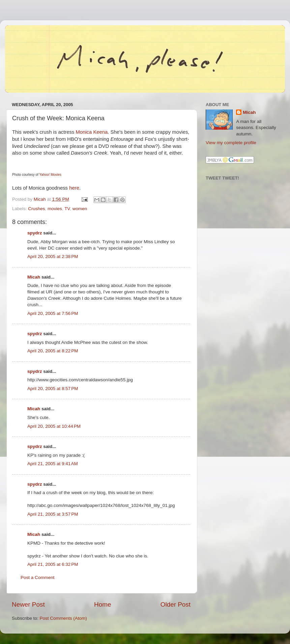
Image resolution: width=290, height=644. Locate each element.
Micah (34, 277)
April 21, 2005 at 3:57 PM (53, 514)
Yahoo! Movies (50, 175)
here (74, 188)
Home (103, 604)
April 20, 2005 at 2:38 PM (53, 256)
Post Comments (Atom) (63, 618)
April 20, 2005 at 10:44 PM (54, 426)
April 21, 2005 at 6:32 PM (53, 564)
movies (55, 209)
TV (67, 209)
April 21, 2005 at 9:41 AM (53, 464)
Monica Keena (92, 132)
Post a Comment (38, 577)
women (80, 209)
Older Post (176, 604)
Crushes (36, 209)
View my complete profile (231, 143)
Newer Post (28, 604)
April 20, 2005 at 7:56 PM (53, 313)
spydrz (35, 233)
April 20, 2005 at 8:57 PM (53, 389)
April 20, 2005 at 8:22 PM (53, 351)
